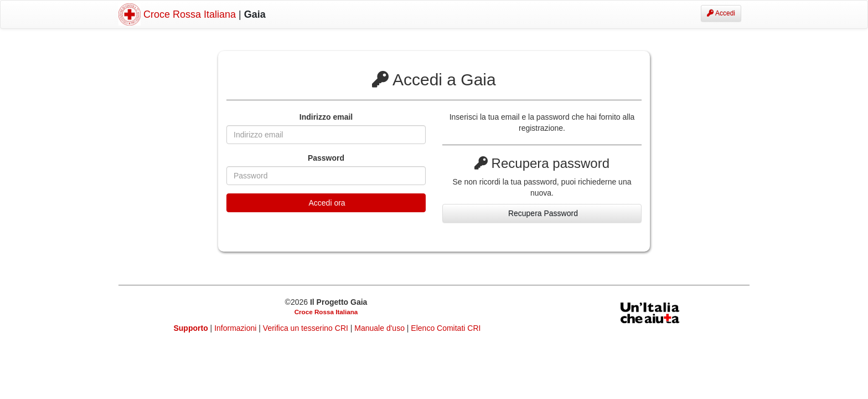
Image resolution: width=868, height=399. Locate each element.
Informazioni (236, 328)
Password (326, 158)
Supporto (191, 328)
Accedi (721, 13)
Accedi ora (326, 203)
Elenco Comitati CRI (446, 328)
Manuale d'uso (381, 328)
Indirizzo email (326, 117)
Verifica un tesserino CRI (307, 328)
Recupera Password (542, 213)
